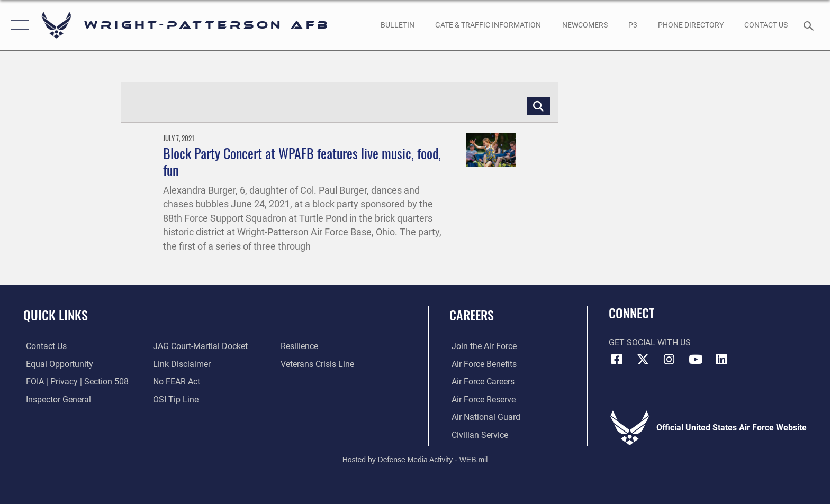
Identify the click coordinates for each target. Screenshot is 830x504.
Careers (472, 315)
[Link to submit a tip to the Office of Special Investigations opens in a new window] (175, 399)
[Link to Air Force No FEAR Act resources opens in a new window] (176, 382)
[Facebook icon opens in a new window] (617, 360)
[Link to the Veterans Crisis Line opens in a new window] (318, 364)
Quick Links (56, 315)
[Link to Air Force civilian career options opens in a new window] (478, 434)
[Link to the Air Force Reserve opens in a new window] (481, 399)
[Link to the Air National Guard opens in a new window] (484, 417)
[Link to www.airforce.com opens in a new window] (482, 346)
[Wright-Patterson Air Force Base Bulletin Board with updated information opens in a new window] (397, 25)
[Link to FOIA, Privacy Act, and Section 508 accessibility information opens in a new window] (75, 382)
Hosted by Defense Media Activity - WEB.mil (415, 460)
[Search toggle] (810, 25)
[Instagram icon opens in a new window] (669, 360)
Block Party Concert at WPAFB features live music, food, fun (302, 161)
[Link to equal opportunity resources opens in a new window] (57, 364)
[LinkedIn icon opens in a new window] (721, 360)
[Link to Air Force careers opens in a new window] (481, 382)
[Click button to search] (538, 106)
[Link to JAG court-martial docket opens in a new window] (200, 346)
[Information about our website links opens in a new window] (181, 364)
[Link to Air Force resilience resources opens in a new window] (300, 346)
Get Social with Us (650, 342)
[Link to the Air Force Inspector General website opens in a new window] (56, 399)
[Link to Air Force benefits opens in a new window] (482, 364)
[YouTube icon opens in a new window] (696, 360)
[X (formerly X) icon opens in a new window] (643, 360)
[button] (17, 25)
